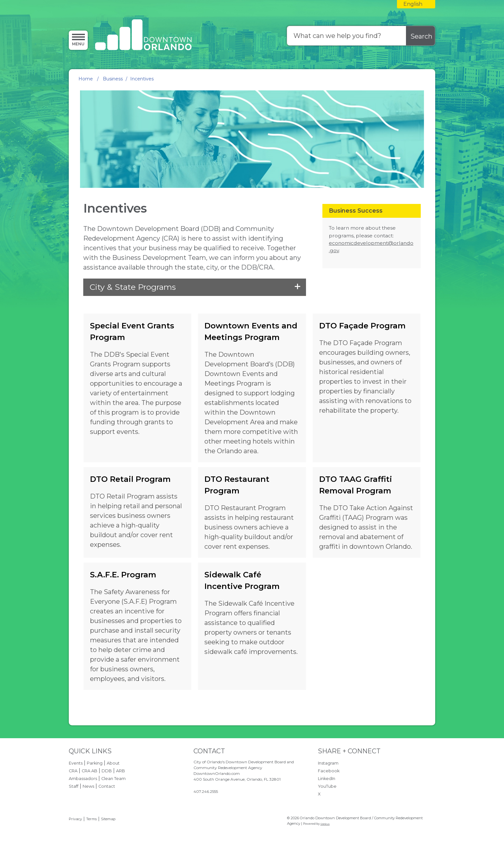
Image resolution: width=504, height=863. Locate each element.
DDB (107, 771)
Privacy (75, 819)
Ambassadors (83, 779)
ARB (121, 771)
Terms (91, 819)
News (88, 786)
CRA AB (90, 771)
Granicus (325, 824)
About (113, 763)
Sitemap (108, 819)
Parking (95, 763)
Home (86, 79)
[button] (194, 287)
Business (113, 79)
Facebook (329, 771)
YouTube (327, 786)
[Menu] (78, 40)
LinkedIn (327, 779)
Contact (107, 786)
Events (76, 763)
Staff (74, 786)
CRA (73, 771)
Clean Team (113, 779)
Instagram (328, 763)
